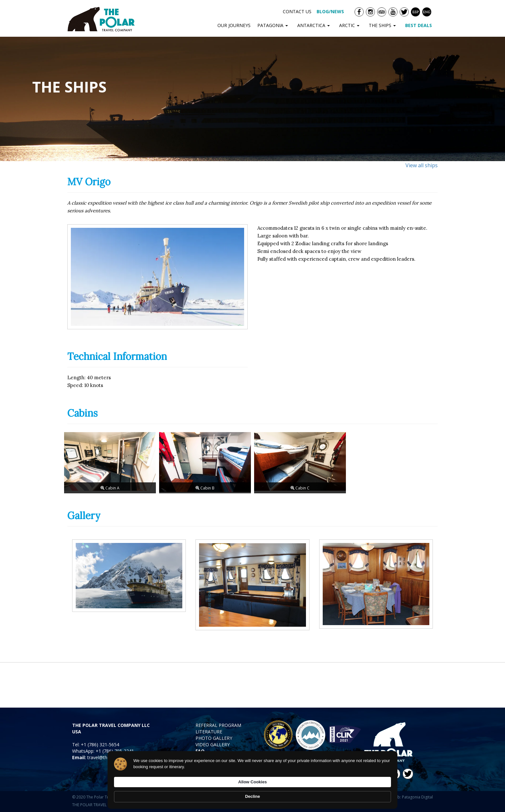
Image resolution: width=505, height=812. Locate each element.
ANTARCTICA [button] (315, 25)
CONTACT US (297, 11)
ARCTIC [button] (351, 25)
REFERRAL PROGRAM (218, 725)
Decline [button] (377, 793)
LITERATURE (209, 732)
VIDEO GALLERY (213, 744)
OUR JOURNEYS (234, 25)
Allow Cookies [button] (335, 793)
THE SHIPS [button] (384, 25)
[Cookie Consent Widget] (252, 793)
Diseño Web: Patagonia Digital (405, 797)
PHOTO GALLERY (214, 738)
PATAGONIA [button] (274, 25)
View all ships (422, 165)
